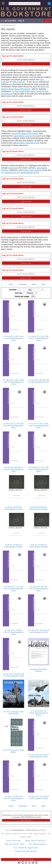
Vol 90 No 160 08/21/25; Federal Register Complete (13, 546)
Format (13, 290)
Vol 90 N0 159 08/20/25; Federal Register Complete (39, 508)
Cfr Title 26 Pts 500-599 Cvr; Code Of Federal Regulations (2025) (13, 469)
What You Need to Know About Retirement (25, 88)
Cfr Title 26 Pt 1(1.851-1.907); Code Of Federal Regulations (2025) (13, 338)
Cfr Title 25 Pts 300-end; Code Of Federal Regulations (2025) (13, 675)
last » (44, 284)
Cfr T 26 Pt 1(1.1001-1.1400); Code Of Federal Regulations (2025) (39, 426)
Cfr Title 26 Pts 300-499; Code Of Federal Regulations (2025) (39, 381)
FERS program (19, 82)
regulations (13, 168)
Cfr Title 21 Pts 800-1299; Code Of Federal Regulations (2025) (13, 798)
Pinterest (33, 863)
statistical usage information (25, 133)
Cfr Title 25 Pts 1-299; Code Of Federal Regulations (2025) (39, 631)
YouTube (30, 863)
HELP (21, 21)
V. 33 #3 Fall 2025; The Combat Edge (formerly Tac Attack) (39, 713)
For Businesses (38, 844)
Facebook (19, 863)
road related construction (25, 136)
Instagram (26, 863)
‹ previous (23, 284)
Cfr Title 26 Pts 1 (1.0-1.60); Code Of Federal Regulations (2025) (13, 589)
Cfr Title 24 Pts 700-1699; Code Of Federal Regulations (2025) (39, 589)
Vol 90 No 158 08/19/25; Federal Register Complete (13, 508)
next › (34, 284)
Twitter (23, 863)
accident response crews (28, 143)
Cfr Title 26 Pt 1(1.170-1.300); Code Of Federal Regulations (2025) (39, 469)
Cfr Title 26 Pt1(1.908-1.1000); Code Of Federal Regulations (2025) (13, 382)
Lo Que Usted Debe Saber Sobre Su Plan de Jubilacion (25, 92)
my (9, 21)
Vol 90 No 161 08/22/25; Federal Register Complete (39, 546)
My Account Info (15, 844)
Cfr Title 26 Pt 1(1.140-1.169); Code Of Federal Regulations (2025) (13, 426)
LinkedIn (37, 863)
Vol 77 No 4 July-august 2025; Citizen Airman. (13, 713)
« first (11, 284)
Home (3, 25)
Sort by (19, 293)
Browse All (11, 25)
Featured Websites (26, 851)
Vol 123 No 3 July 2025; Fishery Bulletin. (13, 751)
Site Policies (14, 840)
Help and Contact (36, 840)
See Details (26, 820)
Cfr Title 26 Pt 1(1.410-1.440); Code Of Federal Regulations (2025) (39, 338)
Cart (47, 21)
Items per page (22, 296)
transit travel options (32, 170)
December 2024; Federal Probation (39, 670)
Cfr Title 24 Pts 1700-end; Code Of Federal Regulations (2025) (13, 632)
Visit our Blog (26, 859)
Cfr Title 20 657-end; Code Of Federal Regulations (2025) (39, 756)
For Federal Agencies (26, 848)
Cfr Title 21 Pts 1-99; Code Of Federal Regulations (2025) (39, 797)
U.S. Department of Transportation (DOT (20, 173)
